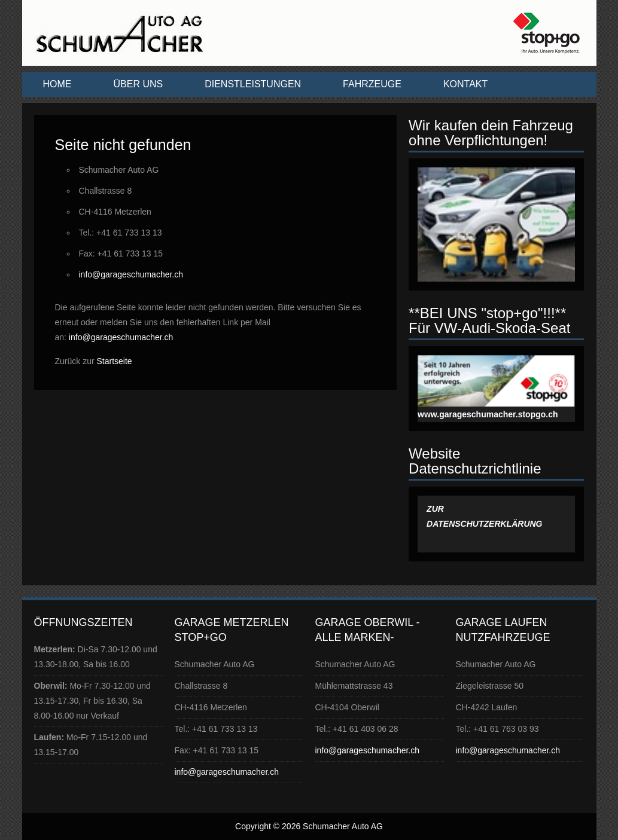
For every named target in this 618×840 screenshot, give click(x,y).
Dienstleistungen (253, 84)
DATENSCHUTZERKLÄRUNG (485, 524)
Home (57, 84)
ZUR (436, 509)
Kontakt (465, 84)
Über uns (138, 84)
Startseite (115, 361)
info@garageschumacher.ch (131, 274)
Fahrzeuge (372, 84)
